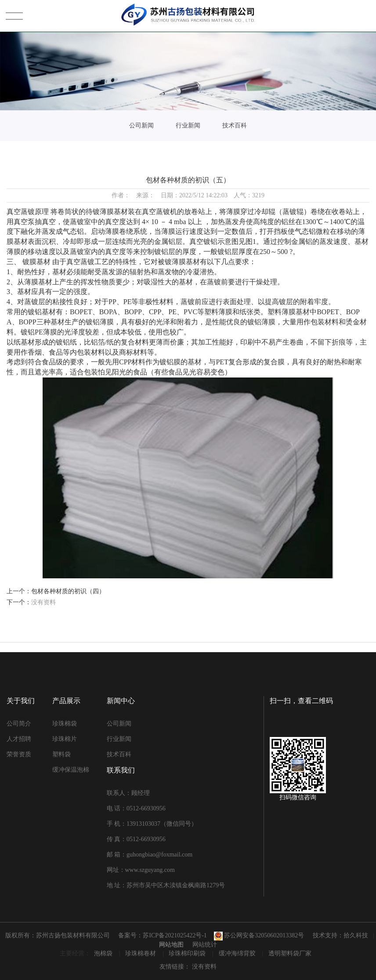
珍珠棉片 (65, 739)
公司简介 (19, 724)
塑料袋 (61, 754)
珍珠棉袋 (65, 724)
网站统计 (205, 945)
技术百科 (235, 125)
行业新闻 (188, 125)
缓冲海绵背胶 (238, 953)
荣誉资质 (19, 754)
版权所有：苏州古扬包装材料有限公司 (58, 935)
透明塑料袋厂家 (290, 953)
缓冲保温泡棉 (71, 770)
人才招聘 (19, 739)
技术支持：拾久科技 (340, 935)
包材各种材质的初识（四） (68, 591)
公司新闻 (141, 125)
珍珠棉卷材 (141, 953)
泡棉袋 (104, 953)
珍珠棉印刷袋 (188, 953)
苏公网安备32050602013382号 (259, 935)
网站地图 (171, 945)
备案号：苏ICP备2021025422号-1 (162, 935)
